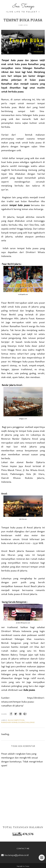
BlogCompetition (16, 720)
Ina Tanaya (23, 6)
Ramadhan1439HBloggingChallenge (18, 722)
